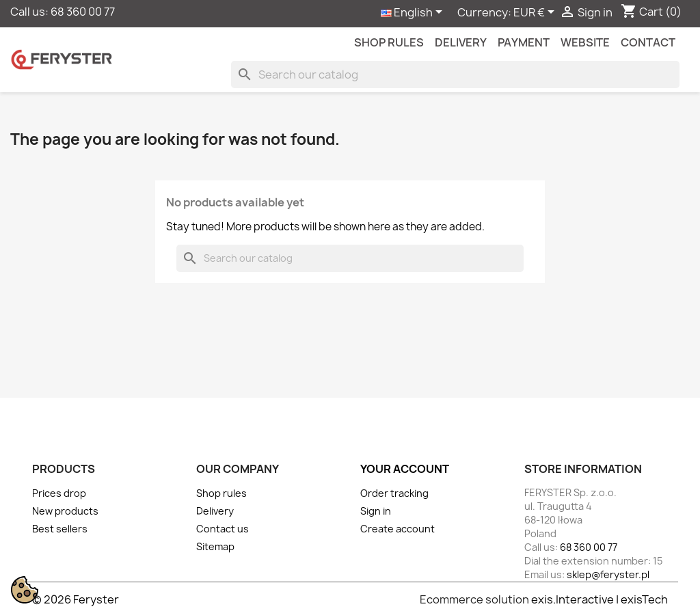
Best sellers (60, 529)
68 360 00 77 (83, 12)
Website (585, 42)
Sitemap (215, 546)
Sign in (376, 511)
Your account (405, 469)
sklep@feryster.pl (608, 574)
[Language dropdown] (414, 13)
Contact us (223, 529)
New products (65, 511)
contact (648, 42)
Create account (398, 529)
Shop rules (389, 42)
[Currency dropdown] (536, 13)
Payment (524, 42)
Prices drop (59, 493)
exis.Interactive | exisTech (600, 599)
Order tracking (394, 493)
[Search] (455, 74)
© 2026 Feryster (76, 599)
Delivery (461, 42)
